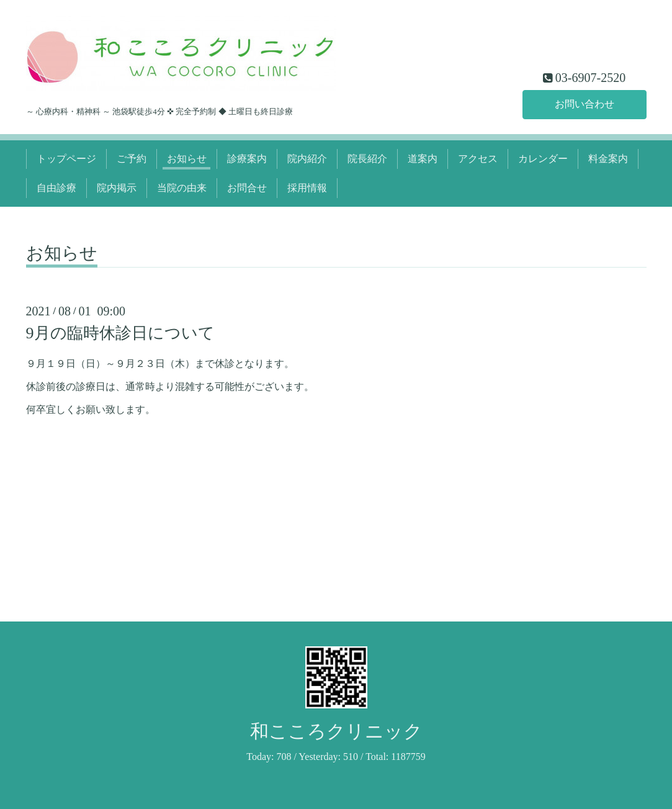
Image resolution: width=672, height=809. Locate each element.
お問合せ (247, 188)
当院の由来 (182, 188)
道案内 (423, 159)
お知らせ (187, 159)
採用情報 (307, 188)
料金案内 (608, 159)
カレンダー (543, 159)
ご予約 (132, 159)
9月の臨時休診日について (120, 333)
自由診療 (56, 188)
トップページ (66, 159)
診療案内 (247, 159)
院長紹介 (367, 159)
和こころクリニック (336, 731)
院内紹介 (307, 159)
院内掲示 (117, 188)
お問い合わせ (585, 104)
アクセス (478, 159)
